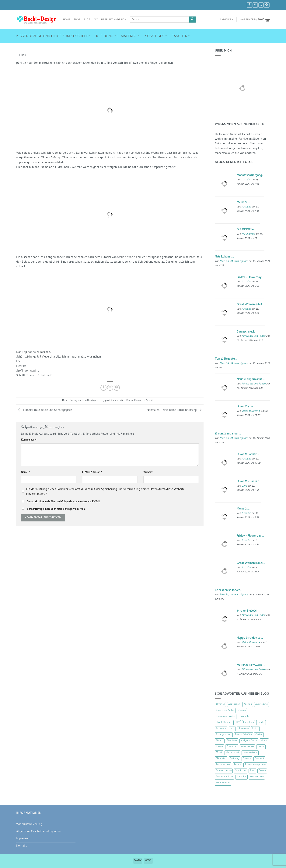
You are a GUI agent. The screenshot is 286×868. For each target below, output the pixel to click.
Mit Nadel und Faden (253, 336)
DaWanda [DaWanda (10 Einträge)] (244, 716)
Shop (77, 19)
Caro (244, 486)
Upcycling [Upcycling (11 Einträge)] (241, 777)
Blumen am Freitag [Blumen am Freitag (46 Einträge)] (226, 716)
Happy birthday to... (250, 638)
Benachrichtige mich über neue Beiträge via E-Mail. (56, 509)
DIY (96, 19)
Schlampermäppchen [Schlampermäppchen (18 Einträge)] (255, 765)
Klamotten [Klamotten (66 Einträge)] (232, 747)
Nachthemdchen (162, 158)
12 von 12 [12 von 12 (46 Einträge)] (220, 704)
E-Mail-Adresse (92, 473)
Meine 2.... (243, 509)
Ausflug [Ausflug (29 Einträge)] (248, 704)
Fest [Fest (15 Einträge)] (232, 729)
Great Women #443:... (251, 305)
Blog (87, 19)
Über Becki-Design (114, 19)
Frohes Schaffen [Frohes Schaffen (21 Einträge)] (243, 735)
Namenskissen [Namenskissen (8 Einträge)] (250, 753)
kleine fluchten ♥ (251, 411)
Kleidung (106, 36)
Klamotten (140, 401)
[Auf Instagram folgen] (255, 5)
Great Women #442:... (251, 563)
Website (148, 473)
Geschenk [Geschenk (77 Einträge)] (232, 741)
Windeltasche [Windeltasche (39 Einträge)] (223, 783)
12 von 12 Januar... (248, 455)
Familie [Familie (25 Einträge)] (261, 722)
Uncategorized (95, 401)
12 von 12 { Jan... (247, 407)
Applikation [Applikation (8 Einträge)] (234, 704)
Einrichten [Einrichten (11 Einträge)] (249, 722)
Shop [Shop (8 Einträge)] (252, 771)
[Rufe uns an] (261, 5)
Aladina (35, 371)
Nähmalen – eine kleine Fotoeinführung (175, 410)
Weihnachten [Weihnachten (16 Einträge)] (257, 777)
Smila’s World (126, 257)
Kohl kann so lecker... (228, 590)
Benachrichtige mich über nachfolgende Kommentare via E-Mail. (64, 502)
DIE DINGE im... (247, 230)
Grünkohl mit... (224, 257)
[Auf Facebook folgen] (249, 5)
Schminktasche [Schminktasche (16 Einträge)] (224, 771)
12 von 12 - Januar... (249, 482)
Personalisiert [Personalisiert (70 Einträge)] (223, 765)
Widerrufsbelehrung (29, 824)
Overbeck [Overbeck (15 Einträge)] (259, 759)
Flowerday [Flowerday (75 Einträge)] (243, 729)
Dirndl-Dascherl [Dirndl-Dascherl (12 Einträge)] (224, 722)
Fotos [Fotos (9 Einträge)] (255, 729)
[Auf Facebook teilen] (103, 388)
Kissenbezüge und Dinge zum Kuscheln (54, 36)
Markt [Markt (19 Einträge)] (219, 753)
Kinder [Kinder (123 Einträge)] (264, 741)
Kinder (130, 401)
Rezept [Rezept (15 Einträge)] (237, 765)
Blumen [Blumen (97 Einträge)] (242, 710)
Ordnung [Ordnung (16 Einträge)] (234, 759)
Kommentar (29, 440)
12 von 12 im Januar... (228, 434)
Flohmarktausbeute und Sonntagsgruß (44, 410)
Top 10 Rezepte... (226, 359)
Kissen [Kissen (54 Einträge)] (219, 747)
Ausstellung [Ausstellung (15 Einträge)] (262, 704)
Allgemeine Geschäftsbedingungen (38, 832)
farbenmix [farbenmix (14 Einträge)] (221, 729)
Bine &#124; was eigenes (234, 261)
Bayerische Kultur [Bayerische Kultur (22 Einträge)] (225, 710)
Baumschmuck (246, 332)
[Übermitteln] (192, 20)
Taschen (181, 36)
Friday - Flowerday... (250, 278)
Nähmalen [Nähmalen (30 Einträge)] (221, 759)
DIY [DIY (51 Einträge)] (238, 722)
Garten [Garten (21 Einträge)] (259, 735)
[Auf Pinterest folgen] (267, 5)
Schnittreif (152, 401)
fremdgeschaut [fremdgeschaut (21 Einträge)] (224, 735)
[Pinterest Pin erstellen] (117, 388)
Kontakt (21, 846)
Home (67, 19)
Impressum (23, 839)
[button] (227, 20)
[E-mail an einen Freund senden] (110, 388)
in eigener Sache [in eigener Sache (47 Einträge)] (249, 741)
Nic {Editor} (248, 234)
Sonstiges (156, 36)
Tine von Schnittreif (39, 376)
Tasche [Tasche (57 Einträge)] (262, 771)
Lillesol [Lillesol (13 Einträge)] (261, 747)
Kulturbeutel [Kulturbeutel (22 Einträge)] (247, 747)
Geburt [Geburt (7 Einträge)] (220, 741)
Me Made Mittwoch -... (251, 665)
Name (25, 473)
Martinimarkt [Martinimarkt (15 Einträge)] (232, 753)
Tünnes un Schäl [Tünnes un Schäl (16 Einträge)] (224, 777)
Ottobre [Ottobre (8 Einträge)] (247, 759)
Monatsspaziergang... (250, 175)
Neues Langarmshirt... (251, 380)
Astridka (246, 180)
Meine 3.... (243, 203)
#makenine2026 (247, 611)
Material (131, 36)
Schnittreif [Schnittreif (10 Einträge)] (241, 771)
